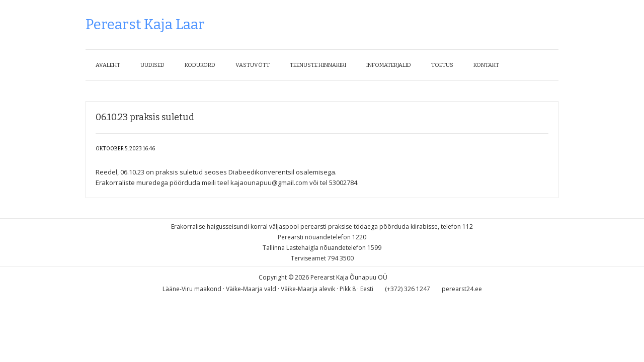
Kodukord (200, 65)
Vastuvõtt (253, 65)
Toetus (442, 65)
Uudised (152, 65)
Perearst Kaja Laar (145, 24)
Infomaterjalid (389, 65)
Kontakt (486, 65)
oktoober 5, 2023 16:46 (125, 149)
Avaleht (108, 65)
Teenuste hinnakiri (318, 65)
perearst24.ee (462, 289)
